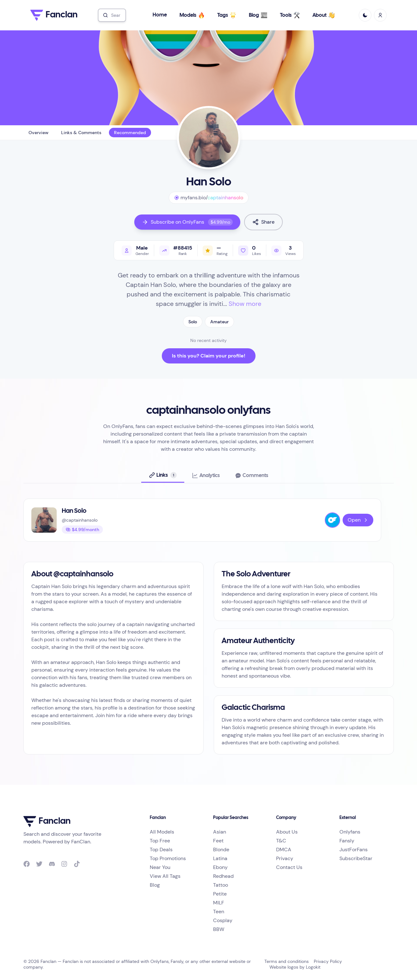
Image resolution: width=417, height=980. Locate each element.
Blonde (221, 850)
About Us (287, 832)
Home (160, 15)
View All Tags (165, 876)
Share (263, 222)
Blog (258, 15)
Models (192, 15)
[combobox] (112, 15)
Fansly (347, 841)
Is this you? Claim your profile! (209, 356)
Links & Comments (81, 133)
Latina (220, 858)
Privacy (285, 858)
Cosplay (223, 920)
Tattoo (221, 885)
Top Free (160, 841)
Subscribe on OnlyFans (187, 222)
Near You (160, 867)
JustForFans (354, 850)
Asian (220, 832)
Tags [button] (227, 15)
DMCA (284, 850)
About (324, 15)
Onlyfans (350, 832)
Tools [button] (290, 15)
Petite (220, 894)
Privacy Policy (328, 961)
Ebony (220, 867)
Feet (218, 841)
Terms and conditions (287, 961)
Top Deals (161, 850)
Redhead (223, 876)
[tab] (163, 475)
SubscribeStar (356, 858)
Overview (38, 133)
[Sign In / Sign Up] (380, 15)
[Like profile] (250, 250)
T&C (281, 841)
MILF (219, 903)
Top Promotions (168, 858)
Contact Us (289, 867)
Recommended (130, 133)
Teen (219, 912)
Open (358, 520)
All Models (162, 832)
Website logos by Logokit (295, 967)
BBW (219, 929)
